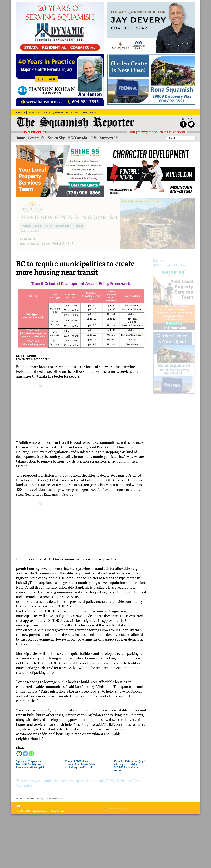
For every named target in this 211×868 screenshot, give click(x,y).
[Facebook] (19, 756)
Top (18, 860)
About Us (20, 852)
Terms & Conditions (54, 852)
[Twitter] (25, 756)
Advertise (30, 852)
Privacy (40, 852)
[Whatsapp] (31, 756)
